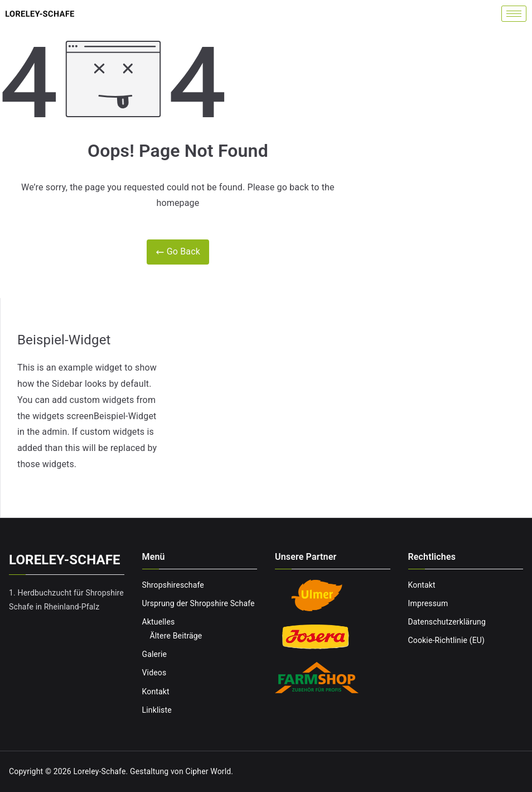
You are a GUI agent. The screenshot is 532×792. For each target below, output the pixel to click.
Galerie (155, 654)
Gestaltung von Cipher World (180, 771)
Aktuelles (159, 622)
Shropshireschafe (173, 585)
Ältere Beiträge (176, 636)
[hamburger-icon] (514, 14)
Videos (154, 673)
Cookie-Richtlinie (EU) (447, 640)
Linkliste (157, 710)
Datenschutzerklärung (447, 622)
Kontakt (156, 692)
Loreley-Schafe (99, 771)
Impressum (428, 603)
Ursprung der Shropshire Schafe (199, 603)
